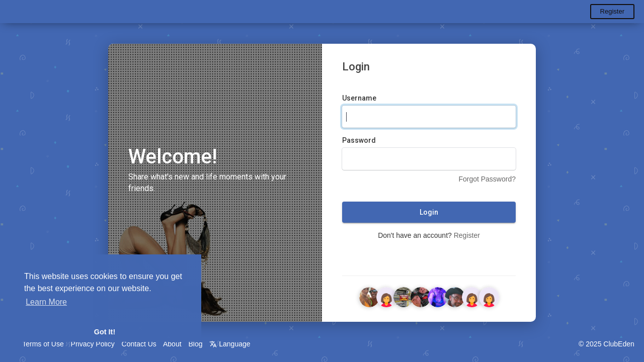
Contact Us (139, 344)
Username (359, 99)
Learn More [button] (46, 302)
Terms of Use (43, 344)
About (172, 344)
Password (359, 141)
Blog (195, 344)
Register (612, 11)
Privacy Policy (93, 344)
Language (230, 344)
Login (429, 213)
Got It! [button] (105, 332)
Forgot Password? (487, 179)
